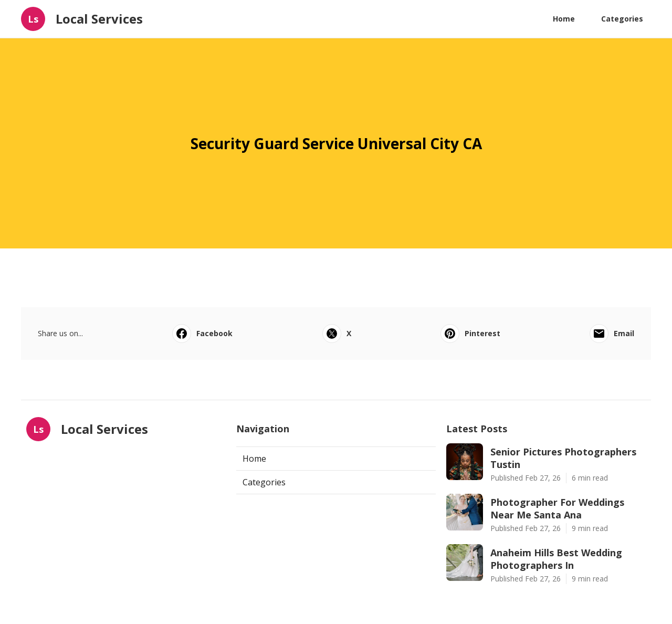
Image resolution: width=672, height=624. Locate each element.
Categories (622, 19)
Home (564, 19)
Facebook (202, 334)
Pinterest (470, 334)
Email (612, 334)
